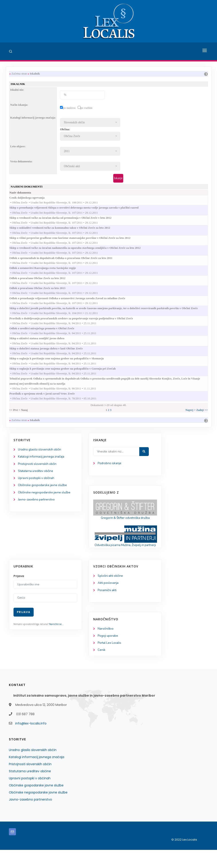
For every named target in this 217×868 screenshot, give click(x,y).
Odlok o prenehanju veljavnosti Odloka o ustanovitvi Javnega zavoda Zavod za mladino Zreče (72, 304)
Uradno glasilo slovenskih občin (40, 460)
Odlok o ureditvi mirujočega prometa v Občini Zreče (46, 335)
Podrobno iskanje (110, 474)
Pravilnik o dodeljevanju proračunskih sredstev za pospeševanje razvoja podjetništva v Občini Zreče (76, 325)
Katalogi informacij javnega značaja (43, 468)
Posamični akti (108, 607)
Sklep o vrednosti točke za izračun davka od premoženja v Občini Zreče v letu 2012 (65, 220)
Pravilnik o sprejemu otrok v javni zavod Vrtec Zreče (46, 403)
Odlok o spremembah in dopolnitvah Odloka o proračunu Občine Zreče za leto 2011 (65, 262)
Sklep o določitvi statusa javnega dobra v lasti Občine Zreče (50, 356)
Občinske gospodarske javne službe (43, 497)
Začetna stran (19, 74)
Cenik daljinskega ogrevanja (31, 199)
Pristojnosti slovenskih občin (38, 475)
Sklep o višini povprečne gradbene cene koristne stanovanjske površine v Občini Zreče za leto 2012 (74, 241)
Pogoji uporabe (108, 654)
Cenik (102, 668)
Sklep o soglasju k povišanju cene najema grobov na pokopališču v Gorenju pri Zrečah (67, 377)
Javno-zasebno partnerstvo (37, 512)
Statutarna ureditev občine (37, 482)
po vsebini (87, 108)
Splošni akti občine (111, 593)
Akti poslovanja (108, 600)
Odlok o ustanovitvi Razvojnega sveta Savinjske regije (47, 272)
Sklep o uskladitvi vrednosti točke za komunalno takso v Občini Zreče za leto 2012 (64, 231)
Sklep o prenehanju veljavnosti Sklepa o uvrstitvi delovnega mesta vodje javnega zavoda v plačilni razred (78, 210)
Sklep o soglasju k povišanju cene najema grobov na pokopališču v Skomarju (61, 367)
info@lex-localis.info (31, 742)
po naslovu (69, 108)
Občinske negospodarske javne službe (45, 504)
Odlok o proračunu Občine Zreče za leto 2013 (42, 293)
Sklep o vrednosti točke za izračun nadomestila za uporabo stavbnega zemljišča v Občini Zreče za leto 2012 (79, 252)
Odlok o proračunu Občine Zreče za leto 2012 (42, 283)
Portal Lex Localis (110, 661)
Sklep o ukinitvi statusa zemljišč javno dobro (41, 346)
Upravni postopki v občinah (37, 490)
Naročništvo (106, 646)
